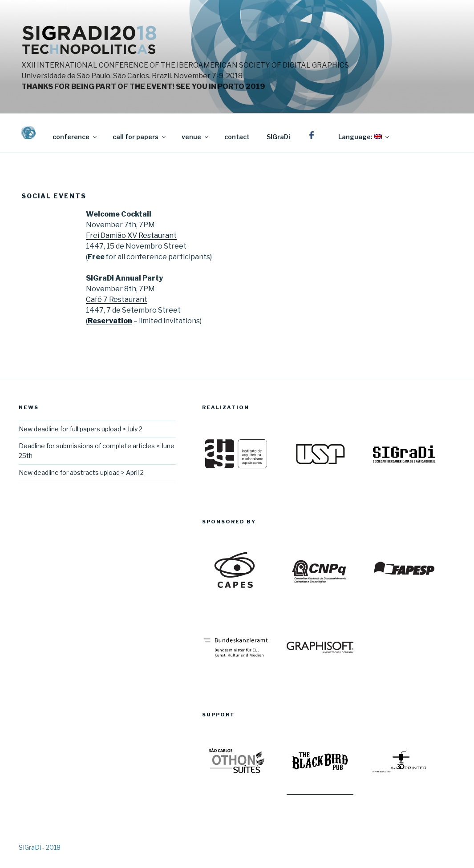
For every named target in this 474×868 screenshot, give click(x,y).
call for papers (140, 137)
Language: (364, 137)
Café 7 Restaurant (117, 299)
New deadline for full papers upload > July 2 (81, 429)
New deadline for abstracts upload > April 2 (81, 472)
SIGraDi (278, 137)
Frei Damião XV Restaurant (131, 235)
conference (75, 137)
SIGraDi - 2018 (40, 847)
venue (196, 137)
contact (237, 137)
